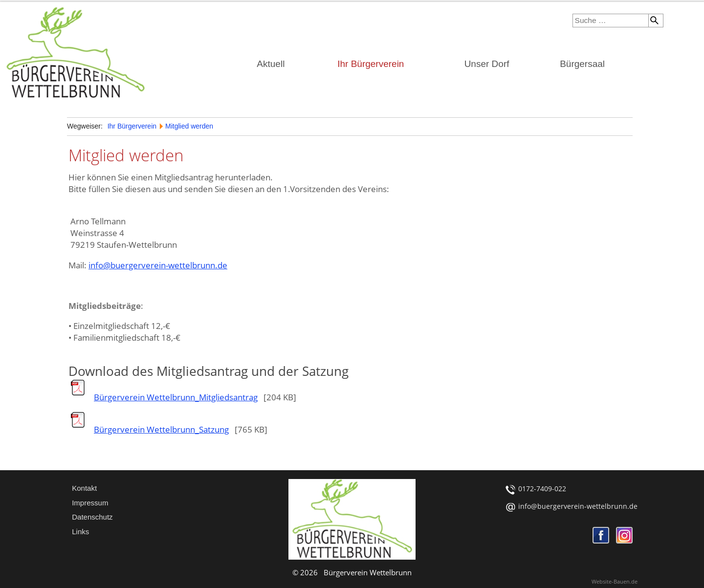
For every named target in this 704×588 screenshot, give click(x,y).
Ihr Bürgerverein (371, 64)
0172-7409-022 (542, 489)
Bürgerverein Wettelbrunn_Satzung (161, 429)
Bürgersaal (582, 64)
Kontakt (84, 488)
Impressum (90, 503)
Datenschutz (92, 517)
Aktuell (271, 64)
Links (80, 532)
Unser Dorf (487, 64)
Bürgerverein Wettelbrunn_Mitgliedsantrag (176, 397)
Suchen (654, 21)
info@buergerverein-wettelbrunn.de (158, 265)
